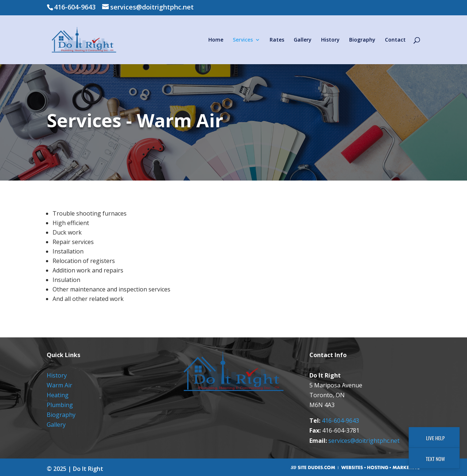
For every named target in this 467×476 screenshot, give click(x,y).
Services (243, 40)
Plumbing (60, 405)
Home (216, 40)
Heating (58, 395)
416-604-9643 (340, 421)
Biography (362, 40)
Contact (395, 40)
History (330, 40)
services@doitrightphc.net (364, 441)
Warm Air (59, 385)
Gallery (303, 40)
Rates (277, 40)
